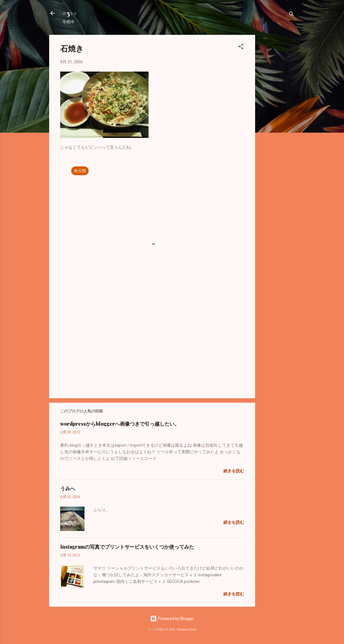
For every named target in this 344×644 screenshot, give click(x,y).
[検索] (292, 15)
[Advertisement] (277, 118)
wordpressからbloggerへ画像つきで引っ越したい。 (120, 424)
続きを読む (234, 471)
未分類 (80, 171)
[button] (241, 47)
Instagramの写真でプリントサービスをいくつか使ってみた (127, 547)
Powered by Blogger (172, 619)
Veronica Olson (187, 629)
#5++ (70, 13)
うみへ (68, 488)
